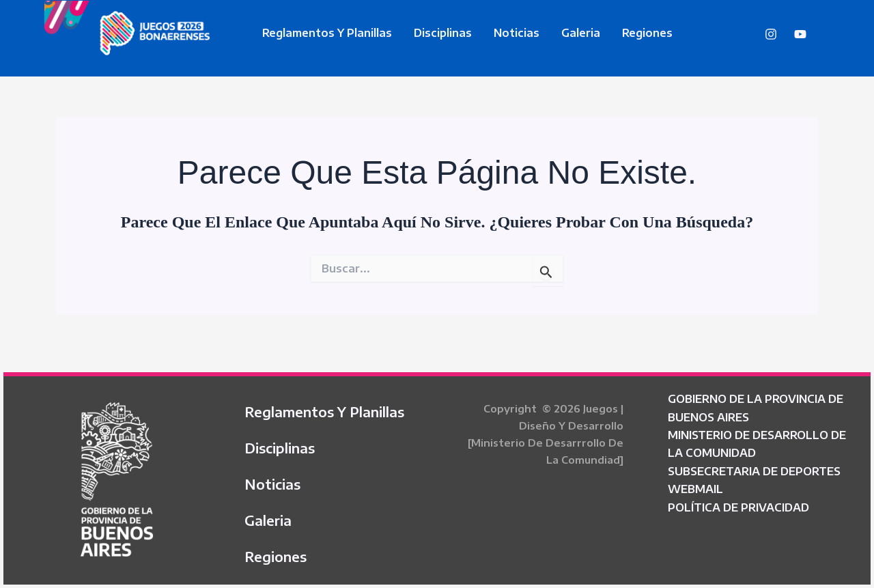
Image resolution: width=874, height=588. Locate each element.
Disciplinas (443, 33)
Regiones (647, 33)
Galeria (581, 33)
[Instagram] (771, 34)
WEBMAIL (695, 489)
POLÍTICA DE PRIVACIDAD (738, 507)
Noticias (517, 33)
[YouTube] (800, 34)
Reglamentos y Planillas (327, 33)
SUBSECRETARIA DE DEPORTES (754, 471)
